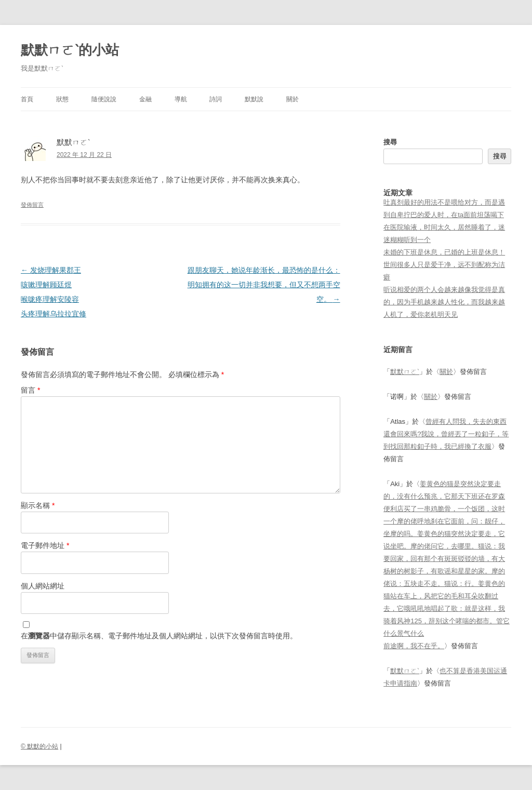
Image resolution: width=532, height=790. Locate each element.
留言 (30, 390)
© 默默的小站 (39, 746)
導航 (181, 99)
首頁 (27, 99)
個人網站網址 (43, 586)
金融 (145, 99)
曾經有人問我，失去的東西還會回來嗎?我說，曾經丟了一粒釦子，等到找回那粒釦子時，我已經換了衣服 (446, 434)
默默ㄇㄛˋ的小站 (70, 50)
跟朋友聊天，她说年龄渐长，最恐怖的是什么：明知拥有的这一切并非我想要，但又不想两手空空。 (264, 285)
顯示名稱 (38, 505)
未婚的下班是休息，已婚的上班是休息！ (444, 252)
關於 (292, 99)
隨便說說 (104, 99)
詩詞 (216, 99)
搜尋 (390, 142)
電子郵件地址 (45, 545)
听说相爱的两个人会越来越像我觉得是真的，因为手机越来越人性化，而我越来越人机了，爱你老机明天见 (444, 302)
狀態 (62, 99)
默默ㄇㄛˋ (405, 372)
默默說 (254, 99)
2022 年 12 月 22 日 (84, 155)
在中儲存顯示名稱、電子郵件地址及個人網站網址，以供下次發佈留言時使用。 (159, 636)
